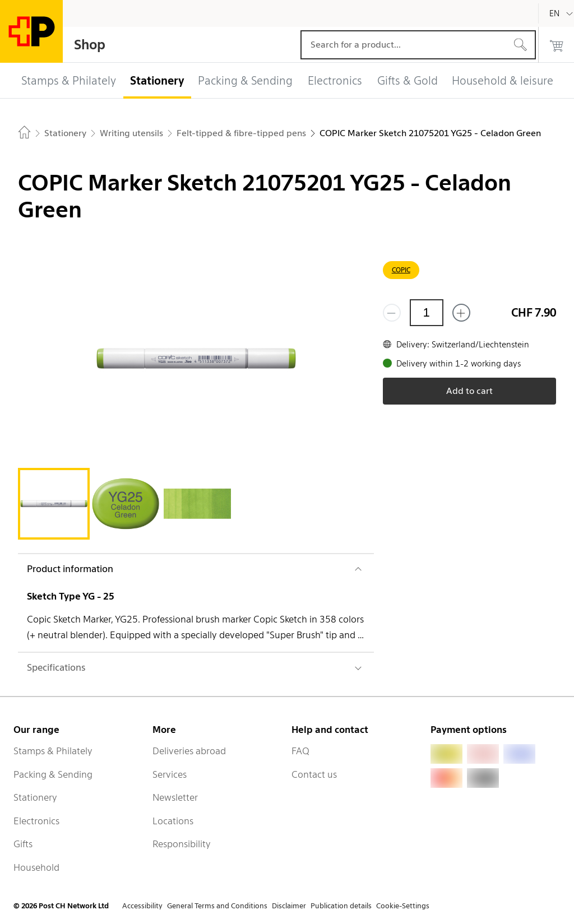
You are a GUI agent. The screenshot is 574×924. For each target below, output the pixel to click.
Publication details (341, 906)
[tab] (54, 504)
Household (36, 867)
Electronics (36, 821)
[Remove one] (392, 313)
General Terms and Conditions (217, 906)
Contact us (314, 774)
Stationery (35, 797)
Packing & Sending (53, 774)
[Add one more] (461, 313)
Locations (173, 821)
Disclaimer (289, 906)
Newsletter (175, 797)
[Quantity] (427, 313)
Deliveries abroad (189, 751)
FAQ (300, 751)
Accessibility (142, 906)
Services (170, 774)
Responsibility (182, 844)
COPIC (401, 270)
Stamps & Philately (53, 751)
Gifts (23, 844)
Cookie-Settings (403, 906)
